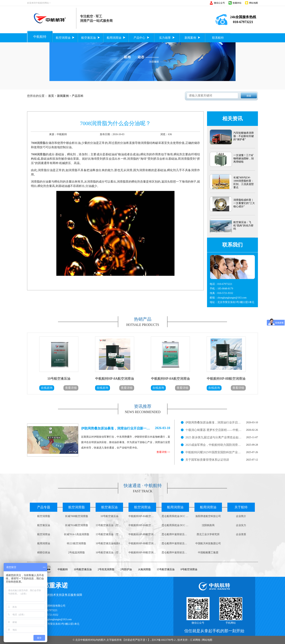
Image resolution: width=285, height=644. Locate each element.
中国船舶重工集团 (208, 553)
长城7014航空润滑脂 (77, 525)
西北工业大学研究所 (208, 534)
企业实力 (241, 525)
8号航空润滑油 (189, 569)
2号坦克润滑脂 (106, 569)
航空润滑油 (44, 534)
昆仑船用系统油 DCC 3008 (175, 525)
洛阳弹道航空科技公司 (208, 516)
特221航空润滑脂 (76, 543)
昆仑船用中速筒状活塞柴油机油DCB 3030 (175, 553)
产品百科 (78, 96)
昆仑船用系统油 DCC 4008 (175, 516)
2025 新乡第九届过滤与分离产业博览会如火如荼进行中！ (214, 437)
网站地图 (254, 3)
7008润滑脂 (38, 143)
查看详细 (71, 388)
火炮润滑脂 (144, 569)
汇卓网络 (195, 640)
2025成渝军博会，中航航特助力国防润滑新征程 (214, 445)
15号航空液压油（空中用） (109, 525)
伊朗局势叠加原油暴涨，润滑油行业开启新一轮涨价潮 (214, 422)
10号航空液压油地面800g (109, 543)
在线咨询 (47, 388)
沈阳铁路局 (208, 525)
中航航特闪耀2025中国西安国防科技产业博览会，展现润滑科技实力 (214, 452)
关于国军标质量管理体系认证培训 (207, 460)
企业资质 (241, 534)
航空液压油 (44, 525)
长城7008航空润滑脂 (77, 516)
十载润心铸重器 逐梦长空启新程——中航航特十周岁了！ (214, 430)
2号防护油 (126, 569)
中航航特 (63, 569)
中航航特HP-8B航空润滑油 (142, 534)
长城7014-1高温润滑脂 (77, 534)
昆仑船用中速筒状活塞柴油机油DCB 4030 (175, 543)
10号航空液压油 (109, 516)
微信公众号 (219, 3)
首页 (51, 96)
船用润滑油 (44, 543)
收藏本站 (237, 3)
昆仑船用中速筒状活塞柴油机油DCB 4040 (175, 534)
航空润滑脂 (44, 516)
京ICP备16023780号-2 (163, 640)
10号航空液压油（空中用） (109, 553)
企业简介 (241, 516)
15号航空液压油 (166, 569)
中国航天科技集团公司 (208, 543)
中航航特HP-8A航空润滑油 (142, 516)
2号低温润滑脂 (76, 553)
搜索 (249, 96)
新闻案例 (63, 96)
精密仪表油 (44, 553)
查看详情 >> (163, 452)
